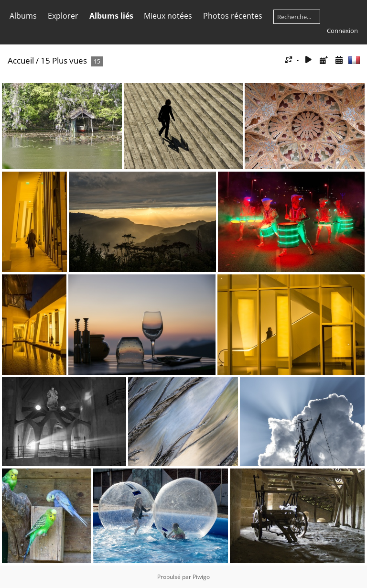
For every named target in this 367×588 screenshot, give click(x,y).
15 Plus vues (64, 60)
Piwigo (201, 577)
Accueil (21, 60)
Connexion (342, 31)
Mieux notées (168, 16)
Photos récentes (233, 16)
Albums (23, 16)
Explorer (63, 16)
